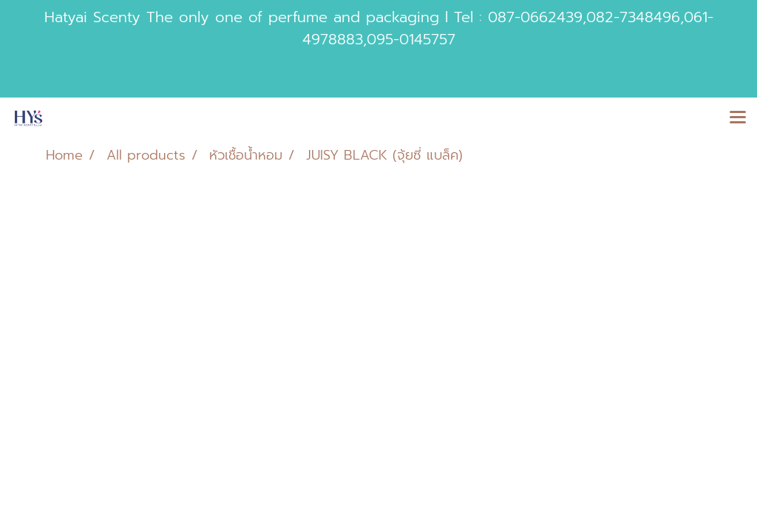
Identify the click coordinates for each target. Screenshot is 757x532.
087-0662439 (535, 17)
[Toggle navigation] (738, 118)
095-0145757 (411, 39)
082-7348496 (633, 17)
